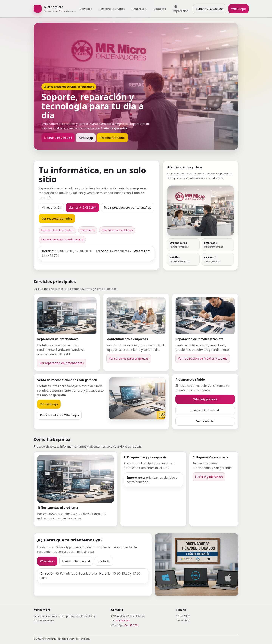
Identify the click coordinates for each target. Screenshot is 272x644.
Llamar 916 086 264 (210, 9)
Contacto (160, 9)
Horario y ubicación (209, 477)
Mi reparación (181, 9)
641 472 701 (132, 625)
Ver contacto (205, 421)
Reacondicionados (112, 9)
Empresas (139, 9)
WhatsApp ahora (205, 399)
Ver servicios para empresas (129, 359)
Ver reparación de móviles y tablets (203, 359)
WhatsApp (238, 9)
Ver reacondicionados (57, 219)
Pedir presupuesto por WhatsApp (127, 208)
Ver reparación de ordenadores (62, 363)
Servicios (86, 9)
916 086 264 (123, 621)
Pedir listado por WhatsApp (59, 415)
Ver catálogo (49, 404)
